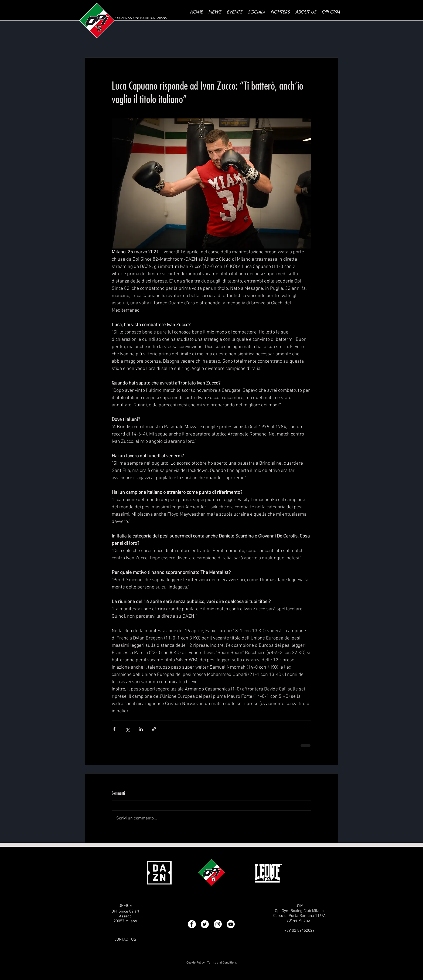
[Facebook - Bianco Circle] (192, 924)
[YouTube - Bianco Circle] (231, 924)
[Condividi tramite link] (154, 729)
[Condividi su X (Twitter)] (127, 729)
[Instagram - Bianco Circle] (218, 924)
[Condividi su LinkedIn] (141, 729)
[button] (256, 12)
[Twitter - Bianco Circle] (205, 924)
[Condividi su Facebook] (114, 729)
